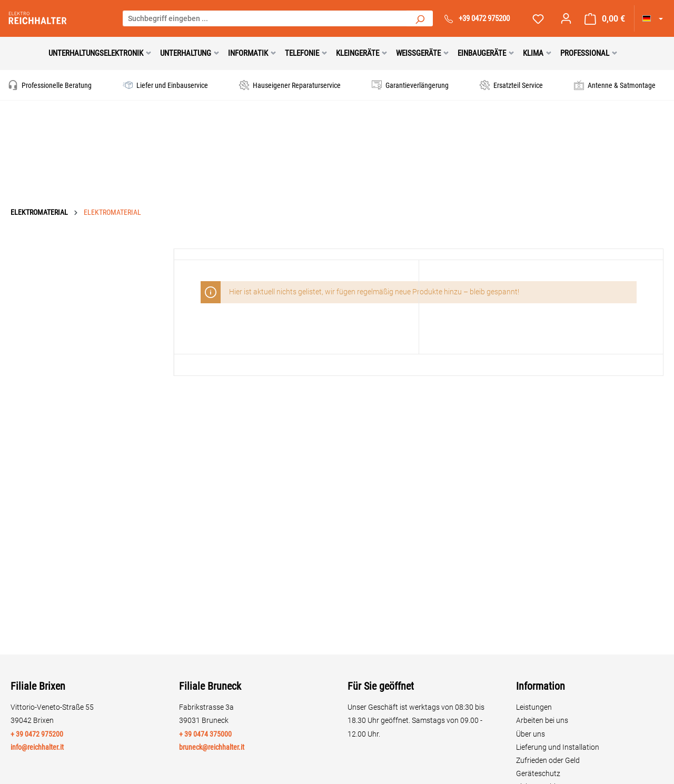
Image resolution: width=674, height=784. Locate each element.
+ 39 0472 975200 (37, 734)
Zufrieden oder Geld (548, 760)
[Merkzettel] (538, 19)
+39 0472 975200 (484, 18)
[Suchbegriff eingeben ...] (265, 18)
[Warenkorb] (605, 19)
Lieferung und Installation (558, 747)
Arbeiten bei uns (542, 720)
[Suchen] (420, 18)
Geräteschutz (538, 773)
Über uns (531, 734)
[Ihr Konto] (566, 18)
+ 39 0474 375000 (205, 734)
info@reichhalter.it (37, 747)
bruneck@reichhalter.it (212, 747)
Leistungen (534, 707)
